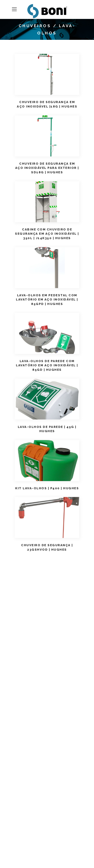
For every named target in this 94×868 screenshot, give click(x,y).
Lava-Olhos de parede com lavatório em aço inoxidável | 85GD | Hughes (47, 365)
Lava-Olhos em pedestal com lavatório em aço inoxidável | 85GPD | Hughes (47, 300)
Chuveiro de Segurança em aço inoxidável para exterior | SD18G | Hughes (47, 168)
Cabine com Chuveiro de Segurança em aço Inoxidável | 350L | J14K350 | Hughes (47, 234)
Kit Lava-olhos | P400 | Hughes (47, 488)
